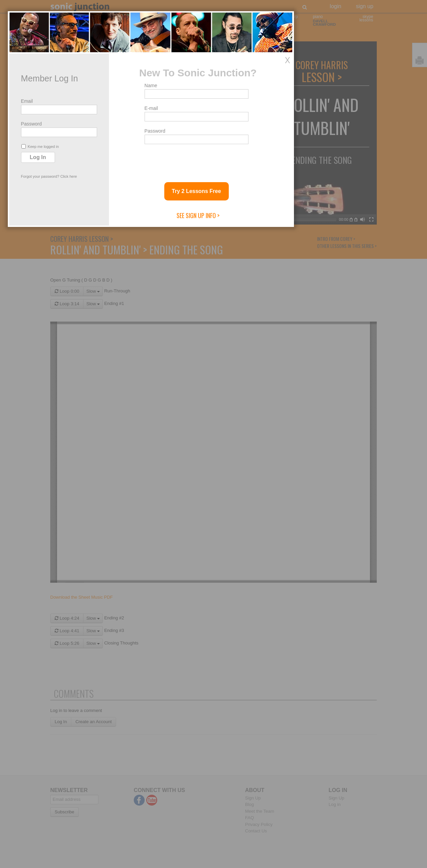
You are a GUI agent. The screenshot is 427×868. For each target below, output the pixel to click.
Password (94, 439)
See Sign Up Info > (261, 530)
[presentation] (259, 475)
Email (89, 416)
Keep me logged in (103, 461)
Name (213, 400)
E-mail (214, 423)
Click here (131, 491)
